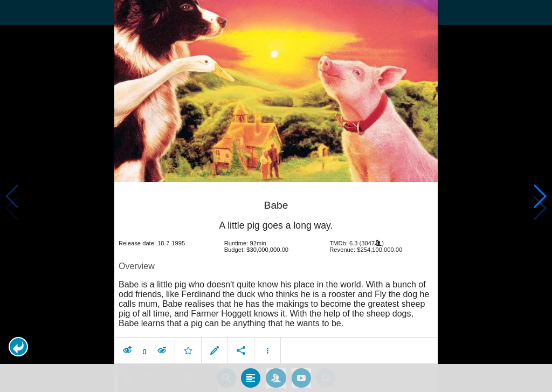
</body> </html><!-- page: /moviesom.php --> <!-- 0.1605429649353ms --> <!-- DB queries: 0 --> (276, 196)
